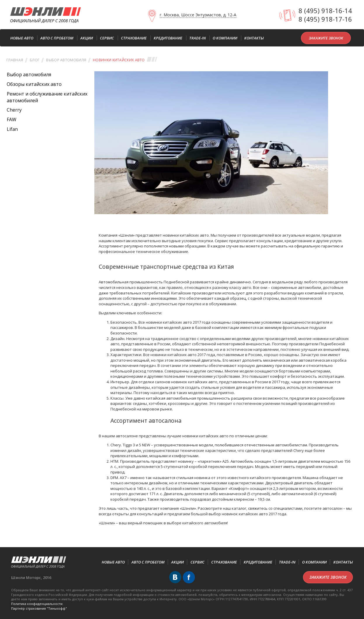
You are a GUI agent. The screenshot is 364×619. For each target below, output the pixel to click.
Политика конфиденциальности (37, 604)
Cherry (14, 110)
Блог (35, 60)
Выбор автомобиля (66, 60)
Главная (15, 60)
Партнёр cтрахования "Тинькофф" (39, 608)
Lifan (12, 129)
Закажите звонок (326, 38)
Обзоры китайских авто (34, 84)
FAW (12, 119)
